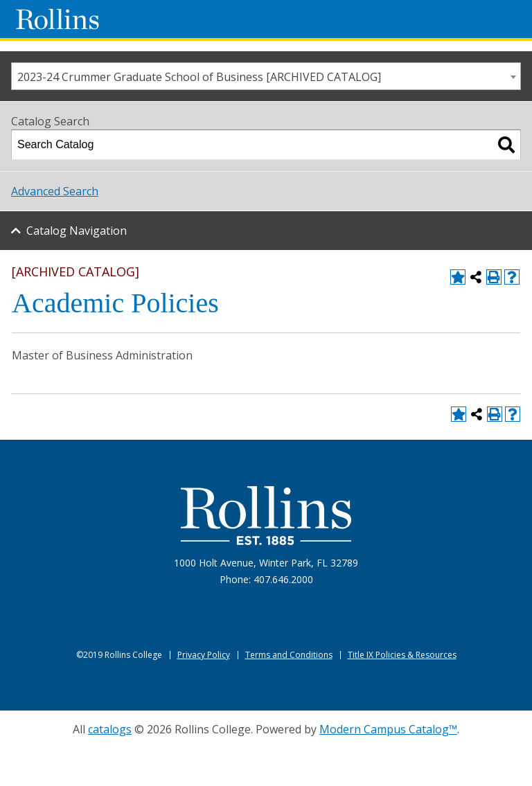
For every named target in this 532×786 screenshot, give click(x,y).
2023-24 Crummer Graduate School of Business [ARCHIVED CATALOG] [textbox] (199, 77)
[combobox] (266, 76)
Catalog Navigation (77, 231)
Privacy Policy (204, 655)
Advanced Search (55, 191)
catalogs (110, 729)
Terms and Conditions (289, 655)
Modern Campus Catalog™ (388, 729)
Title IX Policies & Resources (402, 655)
